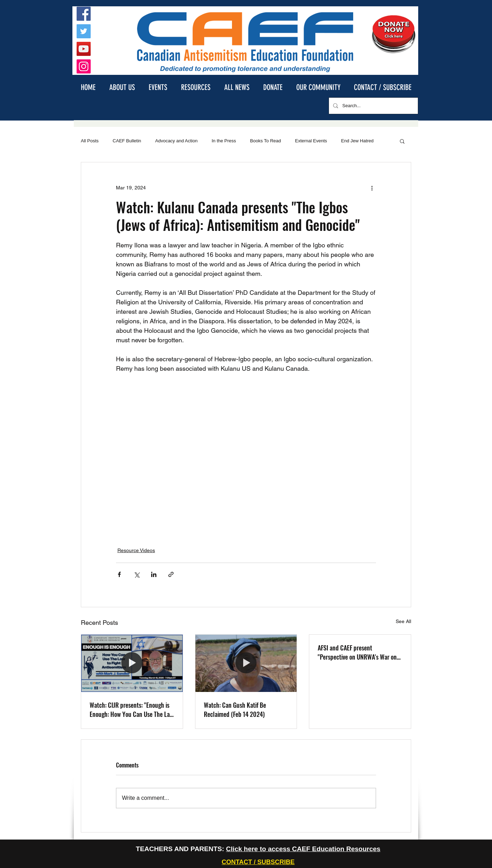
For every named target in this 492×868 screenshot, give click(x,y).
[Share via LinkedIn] (154, 574)
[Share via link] (171, 574)
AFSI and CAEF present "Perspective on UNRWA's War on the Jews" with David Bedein (357, 652)
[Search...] (373, 106)
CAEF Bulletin (127, 141)
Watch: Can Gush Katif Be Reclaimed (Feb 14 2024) (235, 710)
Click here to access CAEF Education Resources (303, 849)
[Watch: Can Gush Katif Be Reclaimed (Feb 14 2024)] (246, 663)
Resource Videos (136, 550)
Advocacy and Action (177, 141)
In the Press (224, 141)
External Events (311, 141)
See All (403, 621)
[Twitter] (84, 31)
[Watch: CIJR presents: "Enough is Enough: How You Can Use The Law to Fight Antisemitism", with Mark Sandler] (132, 663)
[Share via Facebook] (119, 574)
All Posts (90, 141)
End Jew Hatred (358, 141)
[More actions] (372, 188)
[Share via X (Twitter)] (137, 574)
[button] (122, 87)
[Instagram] (84, 66)
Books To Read (266, 141)
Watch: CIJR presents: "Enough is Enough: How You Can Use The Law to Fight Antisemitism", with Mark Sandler (132, 710)
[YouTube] (84, 49)
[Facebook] (84, 14)
